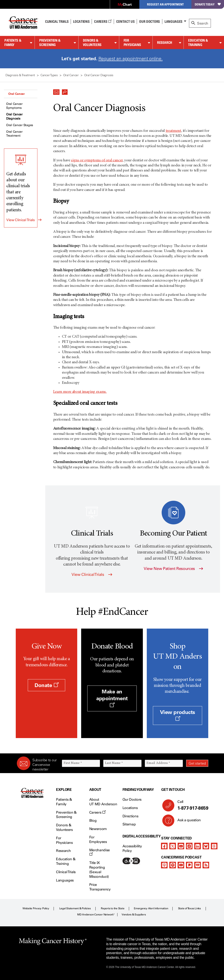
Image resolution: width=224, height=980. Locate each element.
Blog (93, 820)
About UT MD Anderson (103, 802)
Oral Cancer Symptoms (14, 106)
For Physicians (132, 43)
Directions (130, 816)
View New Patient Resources (173, 569)
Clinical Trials (57, 21)
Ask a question (186, 822)
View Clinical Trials (21, 220)
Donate (46, 685)
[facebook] (164, 846)
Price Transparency (100, 887)
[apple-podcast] (164, 865)
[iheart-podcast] (198, 865)
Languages (173, 21)
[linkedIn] (198, 846)
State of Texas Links (189, 908)
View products (178, 715)
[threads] (214, 846)
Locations (130, 808)
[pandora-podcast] (189, 865)
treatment (173, 131)
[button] (56, 91)
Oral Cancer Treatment (14, 134)
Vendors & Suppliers (134, 915)
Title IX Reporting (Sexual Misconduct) (99, 870)
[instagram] (189, 846)
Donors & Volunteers (92, 43)
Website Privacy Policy (36, 908)
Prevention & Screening (50, 43)
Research (165, 42)
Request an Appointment (165, 4)
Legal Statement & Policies (75, 908)
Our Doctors (149, 21)
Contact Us (125, 21)
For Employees (98, 839)
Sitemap (129, 824)
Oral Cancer (17, 94)
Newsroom (98, 829)
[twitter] (173, 846)
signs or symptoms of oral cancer (97, 160)
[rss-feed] (206, 865)
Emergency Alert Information (151, 908)
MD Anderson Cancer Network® (96, 915)
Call (191, 805)
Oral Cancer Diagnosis (14, 116)
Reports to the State (113, 908)
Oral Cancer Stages (20, 125)
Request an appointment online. (130, 59)
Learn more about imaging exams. (80, 392)
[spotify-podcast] (173, 865)
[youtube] (181, 846)
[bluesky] (206, 846)
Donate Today (208, 4)
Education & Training (198, 43)
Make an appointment (112, 698)
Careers (103, 21)
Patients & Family (13, 43)
